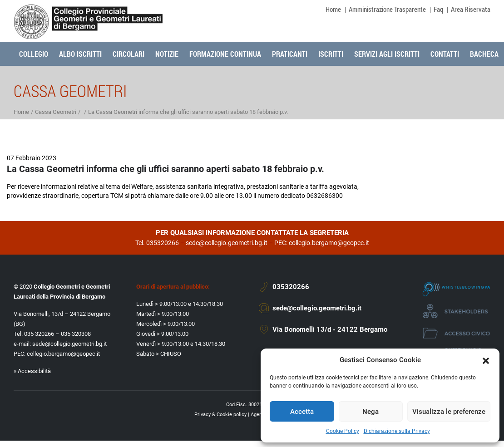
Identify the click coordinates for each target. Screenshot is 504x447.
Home (333, 9)
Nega (371, 412)
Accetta (302, 412)
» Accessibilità (32, 371)
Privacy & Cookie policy (220, 415)
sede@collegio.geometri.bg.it (227, 243)
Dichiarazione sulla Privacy (397, 431)
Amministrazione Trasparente (387, 9)
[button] (486, 360)
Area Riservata (471, 9)
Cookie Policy (343, 431)
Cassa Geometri (56, 112)
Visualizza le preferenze (449, 412)
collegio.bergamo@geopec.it (329, 243)
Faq (438, 9)
